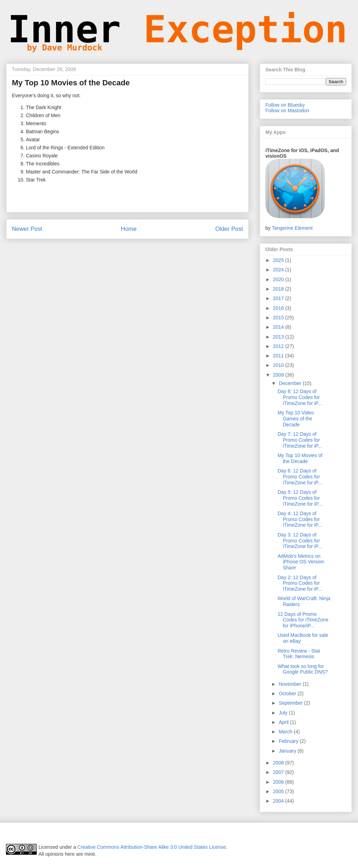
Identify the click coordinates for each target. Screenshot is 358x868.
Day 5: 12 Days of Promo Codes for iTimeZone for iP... (300, 498)
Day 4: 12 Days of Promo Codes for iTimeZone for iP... (300, 519)
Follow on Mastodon (287, 111)
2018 (279, 289)
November (291, 684)
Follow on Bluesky (285, 105)
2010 (279, 365)
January (288, 751)
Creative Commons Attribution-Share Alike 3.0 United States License (152, 847)
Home (129, 229)
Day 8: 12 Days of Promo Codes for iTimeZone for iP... (300, 397)
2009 (279, 375)
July (284, 713)
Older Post (229, 229)
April (284, 722)
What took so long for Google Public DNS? (303, 669)
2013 (279, 337)
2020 (279, 279)
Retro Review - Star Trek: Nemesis (299, 654)
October (288, 693)
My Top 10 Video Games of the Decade (296, 419)
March (286, 732)
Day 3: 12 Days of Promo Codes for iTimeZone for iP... (300, 541)
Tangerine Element (292, 228)
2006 (279, 782)
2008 (279, 763)
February (289, 741)
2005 (279, 791)
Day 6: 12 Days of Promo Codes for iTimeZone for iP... (300, 477)
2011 (279, 356)
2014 (279, 327)
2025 (279, 260)
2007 (279, 772)
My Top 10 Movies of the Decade (300, 458)
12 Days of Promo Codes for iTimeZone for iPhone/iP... (303, 620)
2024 (279, 270)
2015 (279, 318)
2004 (279, 801)
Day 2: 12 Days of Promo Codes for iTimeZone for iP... (300, 583)
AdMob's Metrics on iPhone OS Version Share (301, 562)
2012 (279, 346)
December (291, 383)
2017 (279, 298)
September (291, 703)
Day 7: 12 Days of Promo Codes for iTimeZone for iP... (300, 440)
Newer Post (27, 229)
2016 (279, 308)
